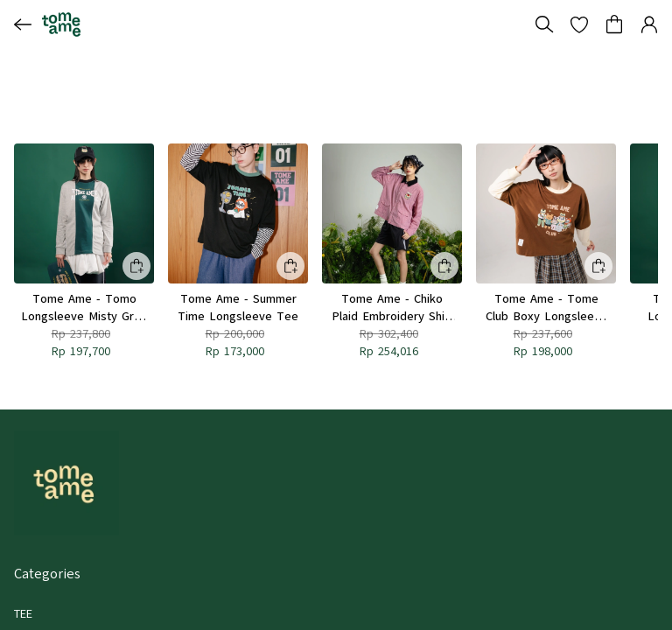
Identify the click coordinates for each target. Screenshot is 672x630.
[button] (579, 24)
